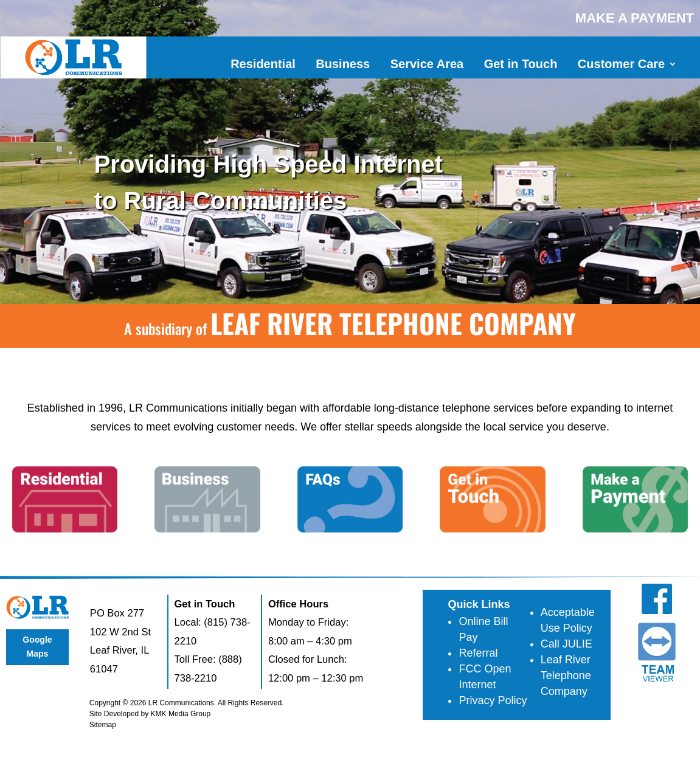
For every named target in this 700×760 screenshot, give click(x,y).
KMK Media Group (181, 714)
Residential (263, 64)
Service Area (427, 64)
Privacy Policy (493, 700)
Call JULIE (567, 644)
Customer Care (621, 64)
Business (343, 64)
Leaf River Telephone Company (566, 675)
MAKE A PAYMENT (635, 18)
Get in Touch (521, 64)
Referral (478, 653)
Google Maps (37, 647)
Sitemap (103, 725)
